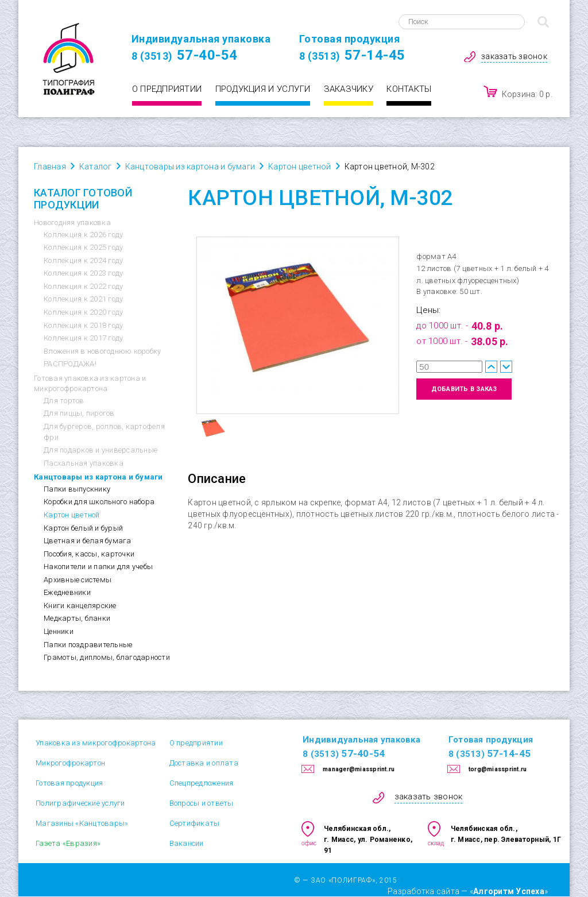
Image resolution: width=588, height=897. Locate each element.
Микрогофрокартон (70, 763)
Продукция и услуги (263, 89)
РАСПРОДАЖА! (70, 364)
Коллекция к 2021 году (83, 299)
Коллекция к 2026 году (83, 235)
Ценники (59, 631)
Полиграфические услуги (80, 803)
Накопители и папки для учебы (98, 567)
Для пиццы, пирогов (79, 413)
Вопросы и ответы (202, 803)
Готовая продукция (69, 783)
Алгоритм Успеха (509, 891)
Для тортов (64, 401)
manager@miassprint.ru (359, 769)
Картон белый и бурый (83, 528)
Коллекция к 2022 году (83, 286)
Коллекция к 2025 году (83, 247)
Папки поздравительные (88, 645)
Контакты (409, 89)
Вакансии (187, 843)
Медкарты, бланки (77, 618)
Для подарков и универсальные (100, 450)
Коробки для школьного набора (99, 502)
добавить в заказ (464, 389)
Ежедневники (67, 592)
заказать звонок (514, 56)
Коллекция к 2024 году (83, 260)
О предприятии (167, 89)
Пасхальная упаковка (84, 463)
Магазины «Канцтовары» (82, 823)
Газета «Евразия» (68, 843)
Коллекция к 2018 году (83, 325)
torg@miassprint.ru (498, 769)
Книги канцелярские (80, 606)
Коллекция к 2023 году (83, 273)
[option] (298, 325)
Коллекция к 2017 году (83, 338)
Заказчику (349, 89)
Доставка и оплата (204, 763)
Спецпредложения (202, 783)
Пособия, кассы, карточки (89, 554)
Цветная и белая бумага (88, 541)
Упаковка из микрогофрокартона (96, 743)
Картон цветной (72, 515)
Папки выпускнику (77, 489)
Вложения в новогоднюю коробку (102, 351)
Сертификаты (195, 823)
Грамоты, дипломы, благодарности (107, 657)
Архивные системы (78, 580)
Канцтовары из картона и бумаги (98, 477)
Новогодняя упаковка (72, 223)
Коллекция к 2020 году (83, 312)
